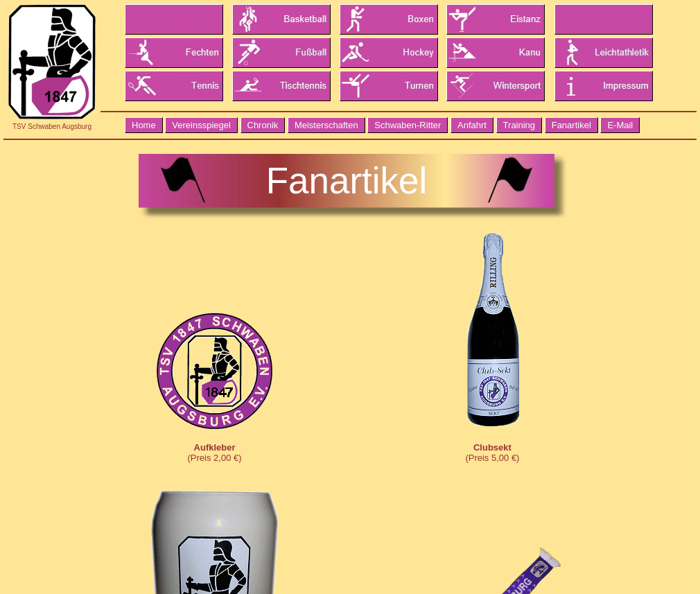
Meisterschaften (326, 125)
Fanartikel (571, 125)
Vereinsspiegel (201, 125)
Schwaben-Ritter (408, 125)
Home (144, 125)
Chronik (263, 125)
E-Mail (620, 125)
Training (519, 125)
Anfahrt (472, 125)
